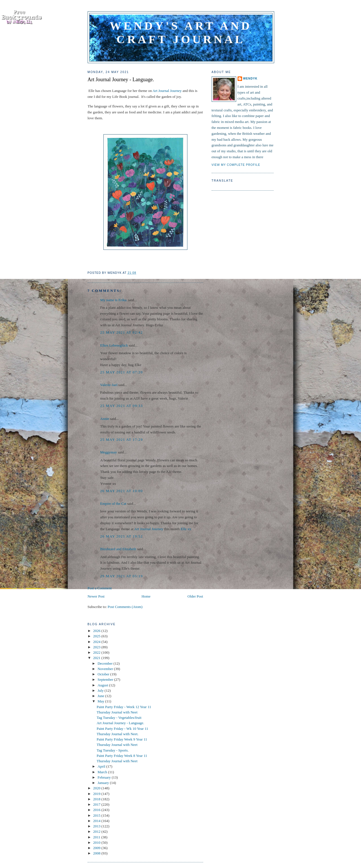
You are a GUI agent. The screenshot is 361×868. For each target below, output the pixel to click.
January (104, 783)
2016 (97, 810)
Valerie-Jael (109, 385)
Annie (105, 419)
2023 (97, 647)
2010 (97, 842)
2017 (97, 804)
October (104, 674)
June (101, 696)
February (105, 777)
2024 (97, 642)
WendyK (250, 79)
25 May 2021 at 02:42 (122, 332)
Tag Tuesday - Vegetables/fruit (119, 718)
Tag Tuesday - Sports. (113, 750)
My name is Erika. (114, 300)
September (106, 679)
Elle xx (186, 529)
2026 (97, 631)
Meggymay (109, 452)
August (103, 685)
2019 (97, 794)
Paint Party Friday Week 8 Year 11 (122, 756)
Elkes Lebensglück (114, 345)
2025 (97, 636)
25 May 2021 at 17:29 (122, 439)
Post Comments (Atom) (125, 607)
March (103, 772)
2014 (97, 821)
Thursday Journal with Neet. (118, 734)
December (106, 663)
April (102, 766)
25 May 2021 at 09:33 (122, 406)
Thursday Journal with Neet (117, 712)
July (101, 690)
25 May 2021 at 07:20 (122, 372)
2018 (97, 799)
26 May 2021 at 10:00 (122, 491)
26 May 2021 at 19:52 (122, 536)
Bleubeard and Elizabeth (118, 549)
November (106, 669)
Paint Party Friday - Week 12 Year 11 (124, 707)
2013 (97, 826)
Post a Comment (100, 588)
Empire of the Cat (113, 504)
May (101, 701)
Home (146, 596)
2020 (97, 788)
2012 (97, 831)
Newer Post (96, 596)
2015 (97, 815)
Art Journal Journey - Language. (121, 80)
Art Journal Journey (167, 91)
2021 (97, 658)
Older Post (195, 596)
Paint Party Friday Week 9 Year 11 (122, 739)
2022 (97, 652)
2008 (97, 853)
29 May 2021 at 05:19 (122, 576)
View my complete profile (236, 165)
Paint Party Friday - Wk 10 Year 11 (122, 729)
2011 (97, 837)
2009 (97, 848)
